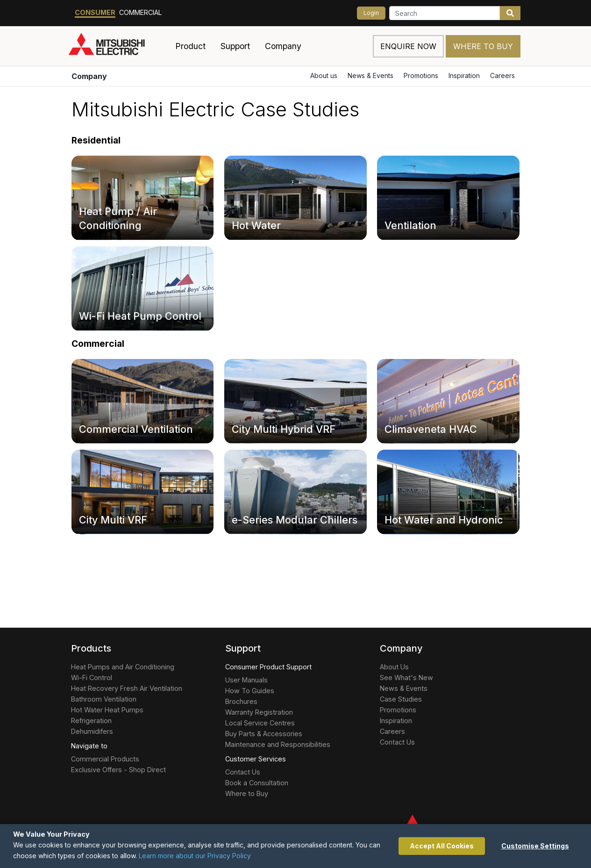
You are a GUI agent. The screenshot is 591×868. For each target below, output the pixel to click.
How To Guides (250, 691)
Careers (502, 75)
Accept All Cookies (442, 846)
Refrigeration (91, 721)
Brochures (241, 701)
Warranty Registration (259, 712)
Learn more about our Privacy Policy (195, 856)
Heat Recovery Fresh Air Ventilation (127, 688)
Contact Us (243, 772)
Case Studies (401, 699)
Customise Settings (535, 846)
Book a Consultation (257, 783)
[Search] (445, 13)
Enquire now (408, 46)
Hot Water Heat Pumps (107, 710)
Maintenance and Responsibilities (278, 744)
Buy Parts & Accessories (264, 734)
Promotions (421, 75)
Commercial (141, 12)
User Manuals (246, 680)
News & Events (370, 75)
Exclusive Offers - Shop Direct (118, 770)
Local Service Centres (260, 723)
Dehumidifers (92, 731)
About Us (394, 667)
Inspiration (464, 75)
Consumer (95, 12)
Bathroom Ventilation (104, 699)
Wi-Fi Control (92, 678)
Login (371, 13)
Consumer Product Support (268, 667)
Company (89, 76)
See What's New (406, 678)
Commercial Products (105, 759)
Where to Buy (483, 46)
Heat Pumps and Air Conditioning (123, 667)
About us (324, 75)
